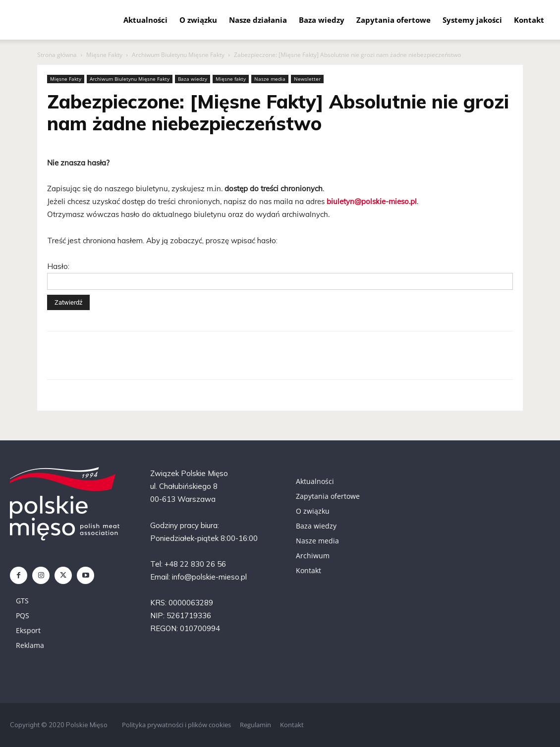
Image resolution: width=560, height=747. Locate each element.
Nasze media (270, 79)
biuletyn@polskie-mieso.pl (372, 201)
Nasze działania (258, 20)
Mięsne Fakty (104, 55)
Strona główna (57, 55)
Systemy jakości (472, 20)
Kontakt (529, 20)
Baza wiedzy (322, 20)
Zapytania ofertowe (393, 20)
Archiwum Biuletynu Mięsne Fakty (178, 55)
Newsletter (307, 79)
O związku (198, 20)
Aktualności (145, 20)
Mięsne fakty (231, 79)
